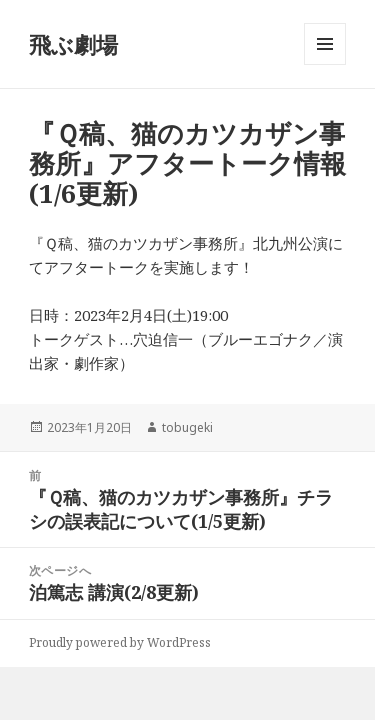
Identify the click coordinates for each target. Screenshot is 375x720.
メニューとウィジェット (325, 64)
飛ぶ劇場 (73, 44)
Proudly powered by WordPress (120, 642)
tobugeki (187, 427)
